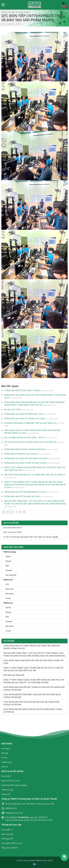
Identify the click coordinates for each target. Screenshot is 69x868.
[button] (3, 5)
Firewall (9, 570)
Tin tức (11, 12)
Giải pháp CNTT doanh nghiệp (14, 785)
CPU (7, 584)
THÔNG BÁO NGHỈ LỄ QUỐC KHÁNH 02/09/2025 (25, 449)
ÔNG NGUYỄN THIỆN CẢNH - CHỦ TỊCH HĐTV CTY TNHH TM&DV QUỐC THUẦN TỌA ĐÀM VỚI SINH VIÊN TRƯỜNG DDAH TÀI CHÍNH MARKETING (34, 654)
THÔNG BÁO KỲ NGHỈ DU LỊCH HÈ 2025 (21, 454)
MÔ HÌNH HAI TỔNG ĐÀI (14, 675)
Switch (8, 556)
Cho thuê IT (6, 776)
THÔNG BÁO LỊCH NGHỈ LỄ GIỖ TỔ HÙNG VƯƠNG (25, 463)
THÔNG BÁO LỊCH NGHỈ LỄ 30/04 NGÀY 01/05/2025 (26, 458)
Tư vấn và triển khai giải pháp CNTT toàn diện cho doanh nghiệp (31, 537)
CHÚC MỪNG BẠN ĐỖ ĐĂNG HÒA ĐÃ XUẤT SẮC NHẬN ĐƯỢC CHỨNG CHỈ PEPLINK (33, 711)
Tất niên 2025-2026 (12, 409)
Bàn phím (10, 594)
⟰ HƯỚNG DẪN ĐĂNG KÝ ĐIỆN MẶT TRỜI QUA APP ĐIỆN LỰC (30, 423)
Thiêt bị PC (6, 794)
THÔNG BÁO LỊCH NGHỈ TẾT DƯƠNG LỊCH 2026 (24, 419)
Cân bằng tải (11, 575)
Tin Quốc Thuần (22, 12)
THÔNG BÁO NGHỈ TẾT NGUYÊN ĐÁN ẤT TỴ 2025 (25, 492)
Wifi (7, 566)
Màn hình (10, 589)
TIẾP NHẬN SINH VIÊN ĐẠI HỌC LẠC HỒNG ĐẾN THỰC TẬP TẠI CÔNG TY (35, 475)
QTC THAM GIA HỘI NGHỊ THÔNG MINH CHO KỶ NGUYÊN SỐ (30, 442)
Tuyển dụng (6, 762)
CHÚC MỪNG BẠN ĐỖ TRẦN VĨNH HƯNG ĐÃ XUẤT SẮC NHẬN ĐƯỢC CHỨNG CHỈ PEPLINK (32, 696)
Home (4, 12)
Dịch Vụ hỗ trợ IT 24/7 (13, 532)
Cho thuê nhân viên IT (13, 528)
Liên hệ (4, 767)
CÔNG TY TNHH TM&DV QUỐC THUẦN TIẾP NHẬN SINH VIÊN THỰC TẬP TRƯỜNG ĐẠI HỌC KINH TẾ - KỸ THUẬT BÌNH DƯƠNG (34, 681)
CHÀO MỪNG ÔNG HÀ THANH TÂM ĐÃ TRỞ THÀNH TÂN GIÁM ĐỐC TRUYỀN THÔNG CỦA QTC (32, 647)
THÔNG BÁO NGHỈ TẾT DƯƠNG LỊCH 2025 (22, 496)
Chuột (8, 598)
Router (8, 561)
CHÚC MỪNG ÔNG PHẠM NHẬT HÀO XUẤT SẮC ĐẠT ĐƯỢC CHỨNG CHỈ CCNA (33, 662)
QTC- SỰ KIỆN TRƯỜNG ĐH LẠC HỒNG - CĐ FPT (24, 438)
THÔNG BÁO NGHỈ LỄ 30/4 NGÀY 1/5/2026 (22, 390)
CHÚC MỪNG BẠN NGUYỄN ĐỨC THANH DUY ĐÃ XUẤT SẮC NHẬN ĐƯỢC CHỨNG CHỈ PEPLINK (34, 689)
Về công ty (6, 749)
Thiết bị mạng (7, 790)
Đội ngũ (5, 753)
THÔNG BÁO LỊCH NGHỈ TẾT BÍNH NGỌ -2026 (23, 414)
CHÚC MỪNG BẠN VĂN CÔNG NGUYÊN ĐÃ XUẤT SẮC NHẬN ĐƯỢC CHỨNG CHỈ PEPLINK (31, 703)
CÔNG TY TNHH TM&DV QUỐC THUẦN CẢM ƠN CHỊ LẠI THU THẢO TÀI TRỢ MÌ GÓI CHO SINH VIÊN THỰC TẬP (33, 669)
